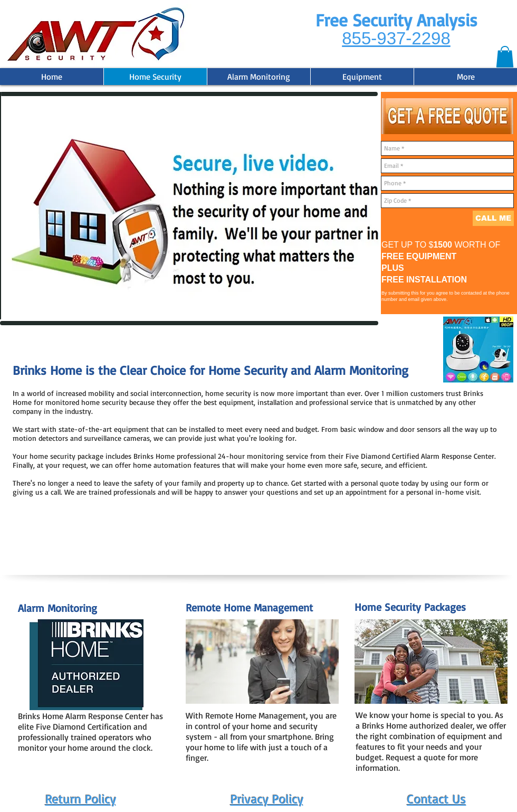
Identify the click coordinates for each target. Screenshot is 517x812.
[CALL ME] (493, 218)
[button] (505, 57)
